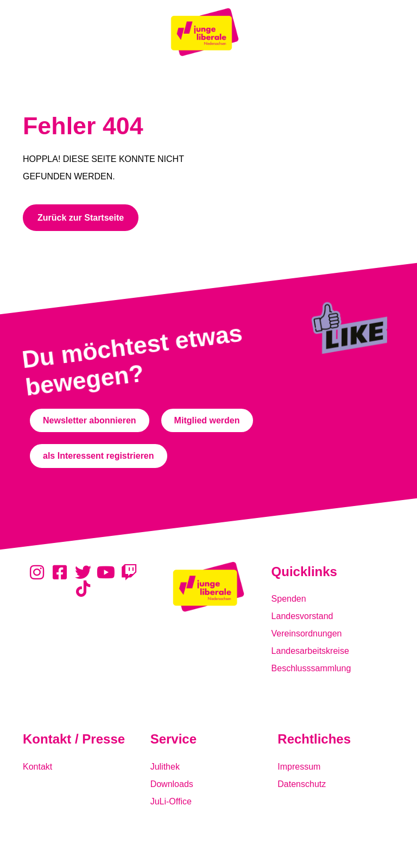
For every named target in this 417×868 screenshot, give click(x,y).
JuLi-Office (171, 801)
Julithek (165, 767)
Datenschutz (302, 784)
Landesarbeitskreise (310, 651)
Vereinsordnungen (307, 633)
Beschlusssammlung (311, 668)
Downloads (172, 784)
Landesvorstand (302, 616)
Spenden (289, 599)
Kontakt (37, 767)
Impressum (299, 767)
